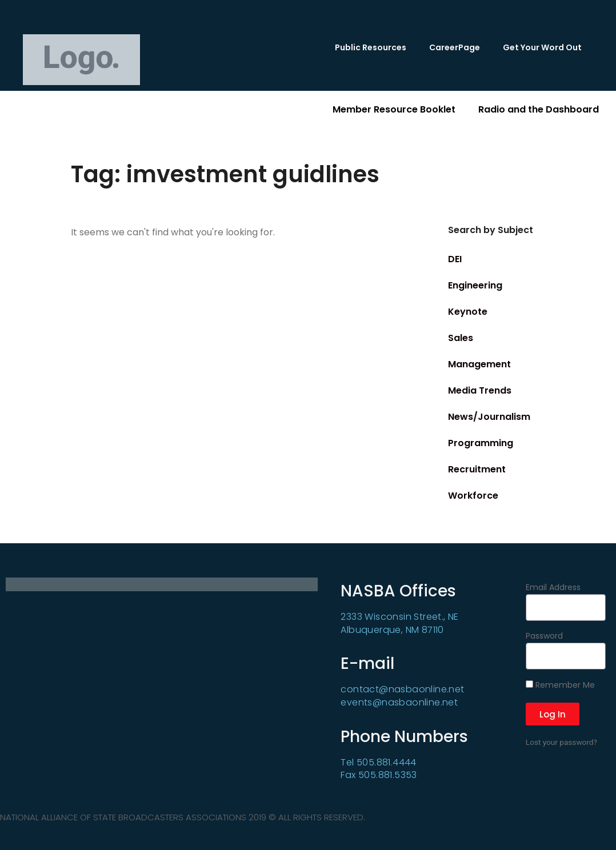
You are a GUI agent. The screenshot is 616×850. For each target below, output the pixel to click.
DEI (455, 259)
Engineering (475, 285)
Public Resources (371, 47)
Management (479, 364)
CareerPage (455, 47)
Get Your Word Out (542, 47)
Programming (481, 443)
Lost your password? (561, 742)
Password (544, 637)
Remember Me (560, 685)
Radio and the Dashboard (539, 109)
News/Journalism (489, 417)
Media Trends (480, 390)
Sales (461, 338)
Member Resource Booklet (394, 109)
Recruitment (477, 469)
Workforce (473, 496)
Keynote (468, 312)
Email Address (553, 588)
